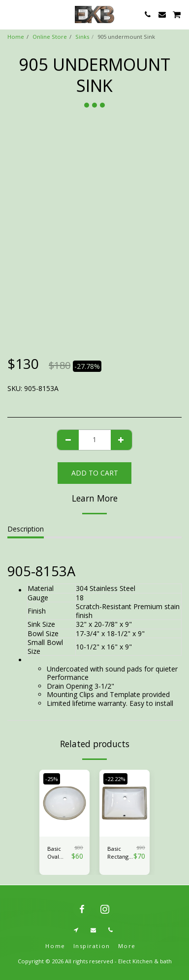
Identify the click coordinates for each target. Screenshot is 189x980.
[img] (64, 803)
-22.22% (115, 779)
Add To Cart (95, 473)
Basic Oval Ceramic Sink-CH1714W (59, 853)
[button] (11, 14)
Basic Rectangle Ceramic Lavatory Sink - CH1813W (120, 853)
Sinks (82, 37)
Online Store (50, 37)
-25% (52, 779)
